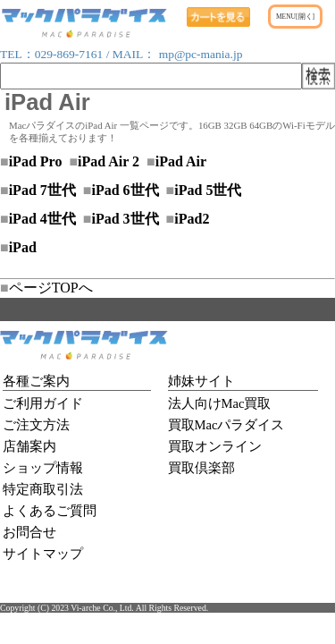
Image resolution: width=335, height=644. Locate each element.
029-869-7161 (69, 54)
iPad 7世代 (42, 190)
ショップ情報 (43, 468)
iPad (23, 247)
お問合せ (29, 532)
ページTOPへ (46, 288)
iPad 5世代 (208, 190)
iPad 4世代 (42, 219)
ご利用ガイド (43, 403)
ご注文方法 (36, 425)
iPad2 (192, 219)
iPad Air (181, 161)
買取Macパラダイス (226, 425)
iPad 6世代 (125, 190)
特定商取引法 (43, 489)
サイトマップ (43, 554)
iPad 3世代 (125, 219)
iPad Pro (36, 161)
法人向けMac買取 (220, 403)
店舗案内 (29, 446)
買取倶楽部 (201, 468)
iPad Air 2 (109, 161)
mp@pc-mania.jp (199, 54)
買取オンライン (215, 446)
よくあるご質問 (50, 511)
